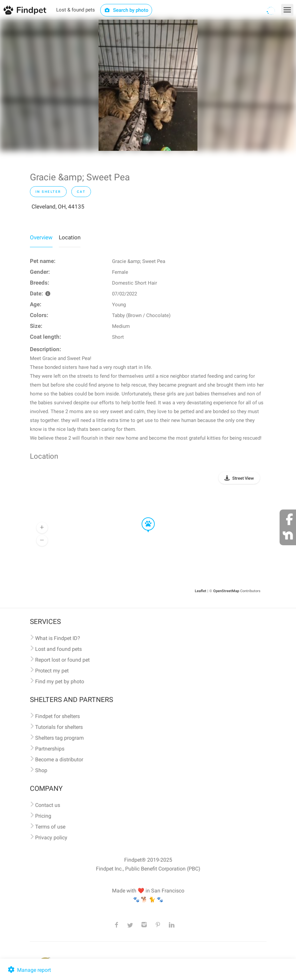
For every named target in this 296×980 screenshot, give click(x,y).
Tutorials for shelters (59, 727)
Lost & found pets (76, 10)
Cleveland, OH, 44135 (58, 207)
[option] (148, 85)
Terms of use (50, 827)
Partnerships (50, 749)
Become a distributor (59, 760)
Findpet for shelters (57, 716)
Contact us (48, 805)
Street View (243, 478)
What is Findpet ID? (58, 638)
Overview (41, 237)
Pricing (43, 816)
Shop (41, 770)
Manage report (29, 970)
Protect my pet (52, 671)
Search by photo (126, 10)
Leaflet (201, 591)
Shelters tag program (59, 738)
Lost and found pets (58, 649)
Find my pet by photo (60, 681)
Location (70, 237)
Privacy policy (51, 838)
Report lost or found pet (62, 660)
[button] (144, 518)
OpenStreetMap (226, 591)
